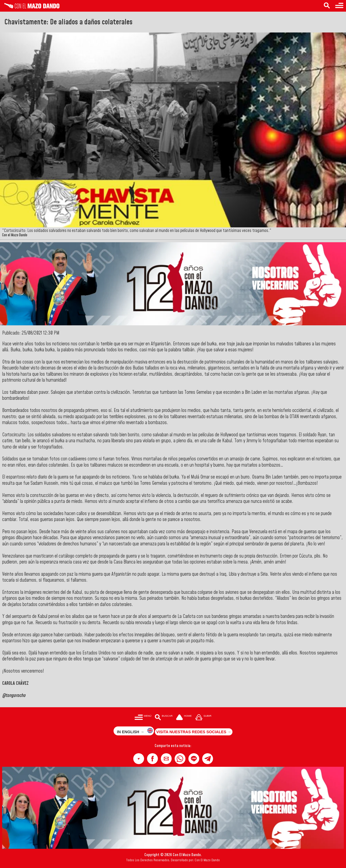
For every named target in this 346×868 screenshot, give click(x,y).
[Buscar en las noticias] (327, 6)
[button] (139, 759)
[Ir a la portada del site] (184, 718)
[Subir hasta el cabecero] (203, 718)
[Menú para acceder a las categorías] (339, 6)
